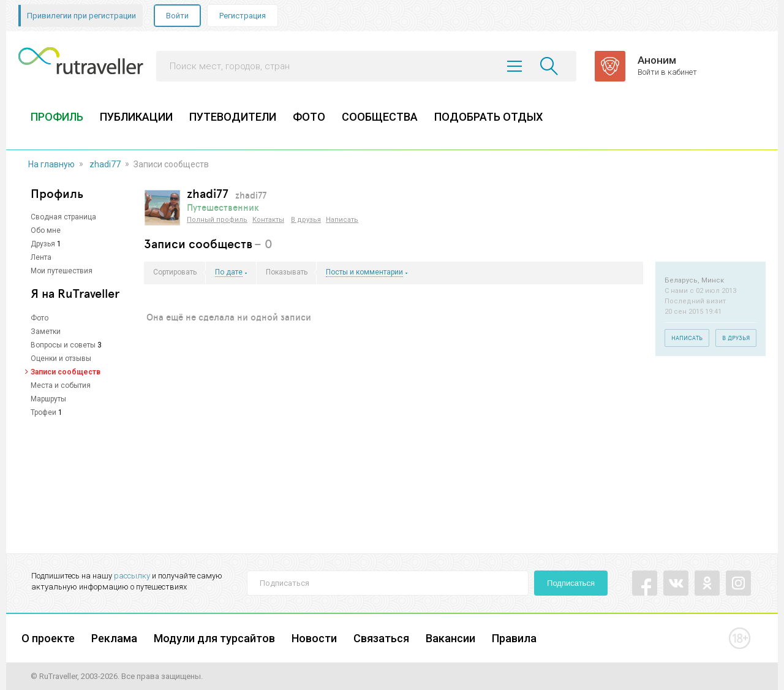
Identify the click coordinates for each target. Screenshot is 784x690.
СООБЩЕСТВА (380, 117)
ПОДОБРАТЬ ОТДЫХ (488, 117)
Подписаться (571, 583)
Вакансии (450, 638)
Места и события (61, 385)
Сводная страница (63, 217)
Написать (342, 220)
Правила (514, 638)
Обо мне (46, 230)
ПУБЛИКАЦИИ (136, 117)
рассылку (132, 576)
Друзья (43, 244)
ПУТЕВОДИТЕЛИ (233, 117)
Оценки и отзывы (61, 358)
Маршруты (48, 399)
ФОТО (309, 117)
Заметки (46, 332)
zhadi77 (105, 164)
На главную (51, 164)
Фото (40, 318)
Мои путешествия (62, 271)
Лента (41, 257)
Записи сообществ (66, 372)
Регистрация (243, 16)
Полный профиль (217, 220)
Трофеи (43, 412)
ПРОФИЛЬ (57, 117)
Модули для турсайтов (214, 638)
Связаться (381, 638)
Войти (177, 16)
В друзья (306, 220)
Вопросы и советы (63, 345)
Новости (314, 638)
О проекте (48, 638)
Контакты (268, 220)
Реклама (114, 638)
